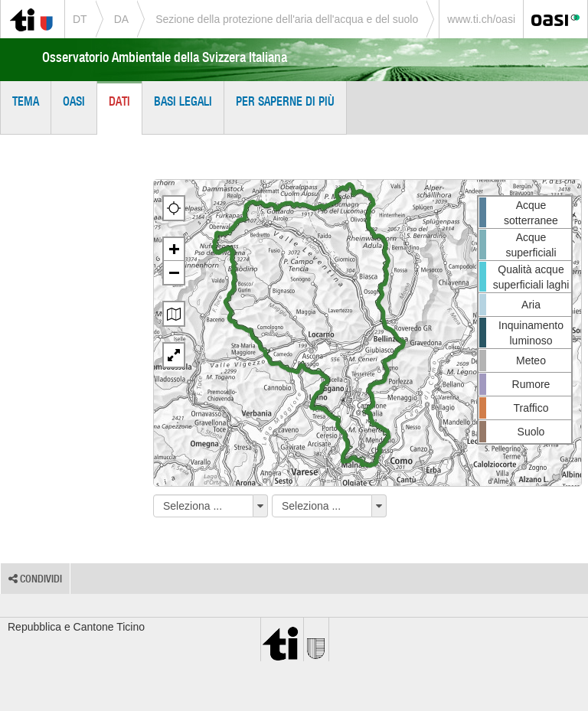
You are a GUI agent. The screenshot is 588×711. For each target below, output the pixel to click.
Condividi (35, 579)
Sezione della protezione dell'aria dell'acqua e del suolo (287, 19)
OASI (74, 101)
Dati (119, 101)
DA (121, 19)
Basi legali (183, 101)
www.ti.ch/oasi (481, 19)
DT (80, 19)
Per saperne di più (285, 101)
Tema (26, 101)
